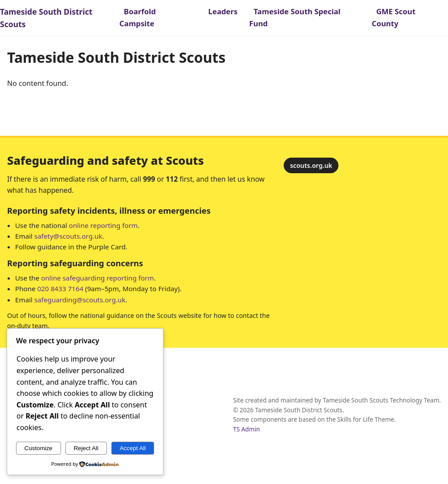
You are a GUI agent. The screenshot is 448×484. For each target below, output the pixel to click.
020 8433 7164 (60, 289)
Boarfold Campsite (138, 17)
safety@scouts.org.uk (68, 236)
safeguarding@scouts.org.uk (80, 300)
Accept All (133, 448)
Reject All (86, 448)
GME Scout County (394, 17)
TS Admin (246, 429)
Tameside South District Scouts (46, 18)
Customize (39, 448)
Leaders (223, 11)
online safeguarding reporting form (97, 278)
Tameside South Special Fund (295, 17)
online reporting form (104, 225)
